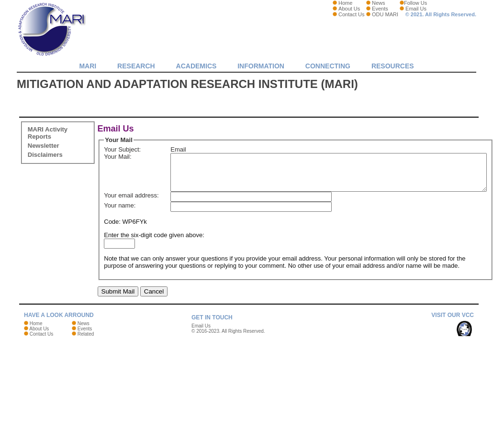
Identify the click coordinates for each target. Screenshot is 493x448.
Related (86, 364)
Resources (393, 66)
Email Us (416, 9)
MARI (88, 66)
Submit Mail (118, 322)
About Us (349, 9)
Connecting (328, 66)
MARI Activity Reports (48, 133)
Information (261, 66)
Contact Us (351, 14)
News (379, 3)
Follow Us (415, 3)
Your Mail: (118, 164)
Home (345, 3)
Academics (196, 66)
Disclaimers (45, 155)
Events (380, 9)
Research (136, 66)
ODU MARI (385, 14)
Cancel (154, 322)
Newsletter (44, 146)
